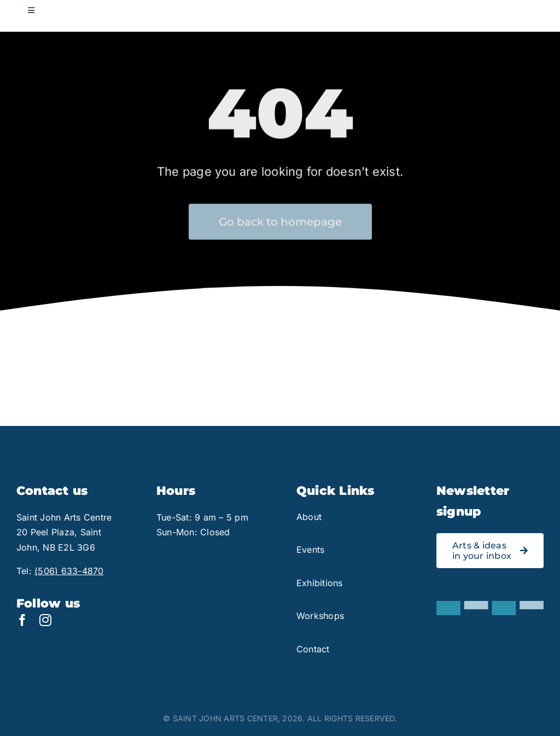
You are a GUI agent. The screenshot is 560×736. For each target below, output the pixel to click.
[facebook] (22, 620)
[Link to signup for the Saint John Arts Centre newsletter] (490, 551)
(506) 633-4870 (69, 571)
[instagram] (45, 620)
